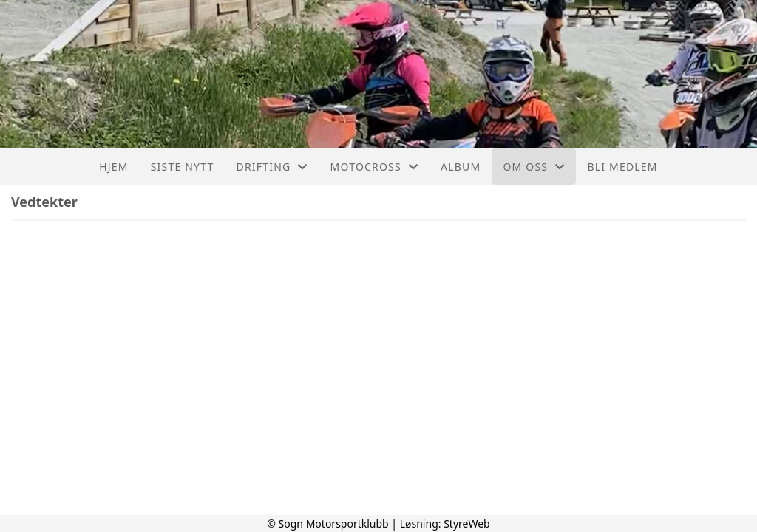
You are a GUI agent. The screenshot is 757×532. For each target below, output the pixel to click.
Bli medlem (622, 167)
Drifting (272, 167)
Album (461, 167)
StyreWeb (467, 524)
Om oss (534, 167)
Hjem (113, 167)
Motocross (375, 167)
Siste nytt (183, 167)
